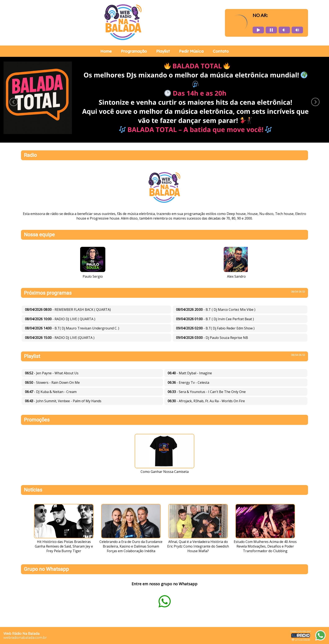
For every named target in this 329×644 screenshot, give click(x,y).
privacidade (303, 640)
